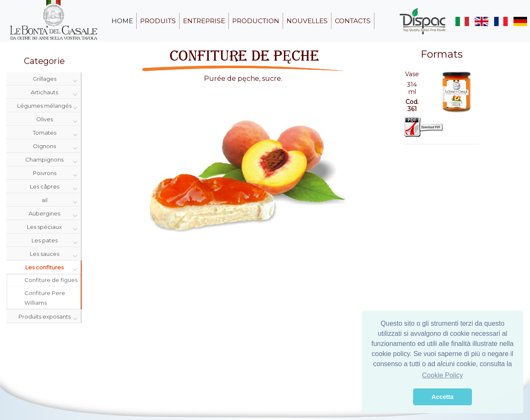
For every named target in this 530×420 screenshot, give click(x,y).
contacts (353, 21)
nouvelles (307, 21)
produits (158, 21)
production (256, 21)
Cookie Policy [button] (443, 375)
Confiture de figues (51, 280)
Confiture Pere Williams (45, 298)
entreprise (204, 21)
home (122, 21)
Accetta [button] (443, 397)
